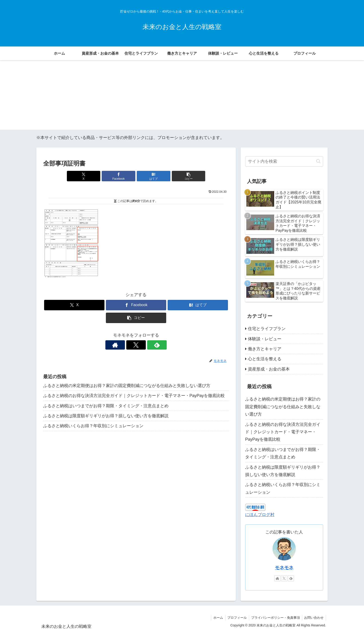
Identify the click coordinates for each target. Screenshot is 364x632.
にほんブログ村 (260, 515)
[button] (183, 176)
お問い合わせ (314, 618)
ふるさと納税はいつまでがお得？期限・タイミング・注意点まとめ (106, 406)
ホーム (216, 618)
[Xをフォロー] (136, 345)
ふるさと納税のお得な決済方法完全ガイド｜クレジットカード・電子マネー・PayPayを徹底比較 (134, 396)
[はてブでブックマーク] (152, 176)
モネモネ (284, 568)
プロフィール (236, 618)
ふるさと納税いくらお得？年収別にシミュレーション (93, 426)
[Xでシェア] (89, 176)
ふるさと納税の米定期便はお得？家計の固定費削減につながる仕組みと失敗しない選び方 (127, 386)
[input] (284, 161)
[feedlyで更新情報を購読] (147, 345)
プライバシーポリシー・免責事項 (275, 618)
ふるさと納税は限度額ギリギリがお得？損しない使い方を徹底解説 (106, 416)
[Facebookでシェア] (120, 176)
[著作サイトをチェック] (125, 345)
